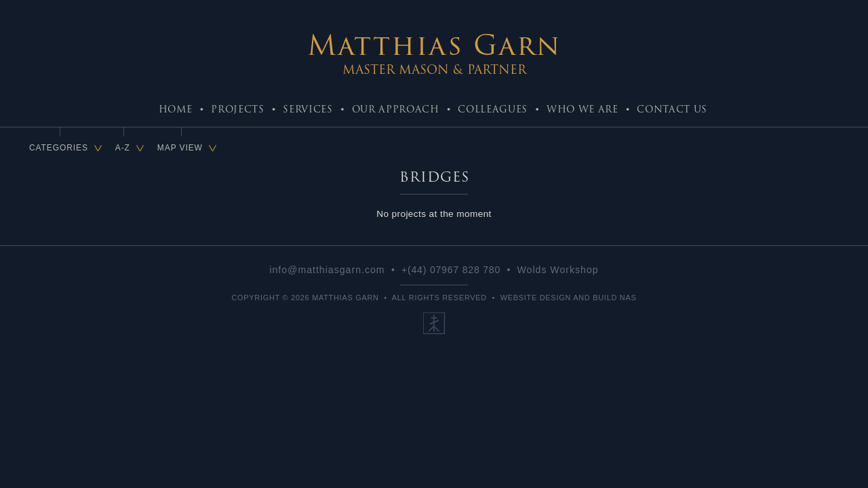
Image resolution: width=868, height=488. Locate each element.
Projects (237, 109)
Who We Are (583, 109)
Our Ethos (434, 323)
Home (176, 109)
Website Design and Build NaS (569, 298)
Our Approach (396, 109)
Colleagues (493, 109)
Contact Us (672, 109)
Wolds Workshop (558, 270)
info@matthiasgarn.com (327, 270)
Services (308, 109)
